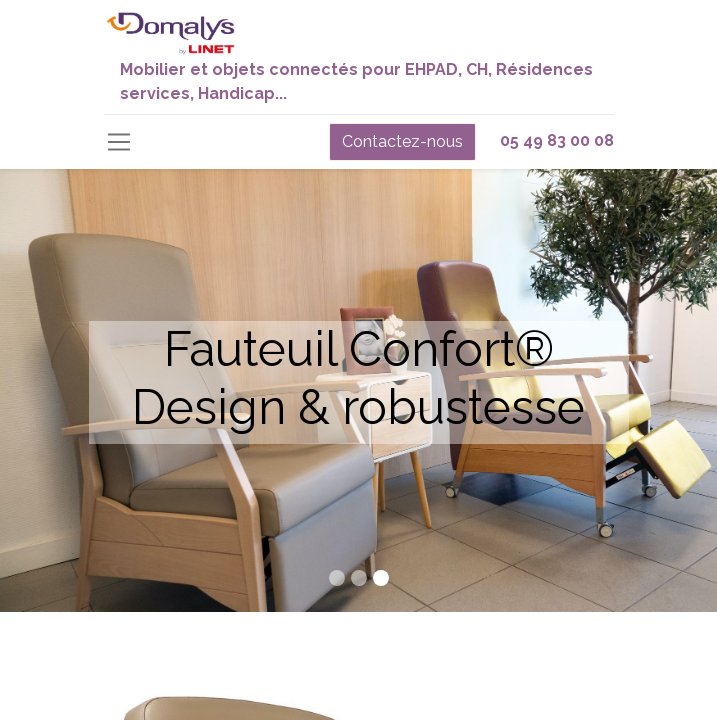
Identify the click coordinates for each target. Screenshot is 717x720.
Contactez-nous (402, 141)
